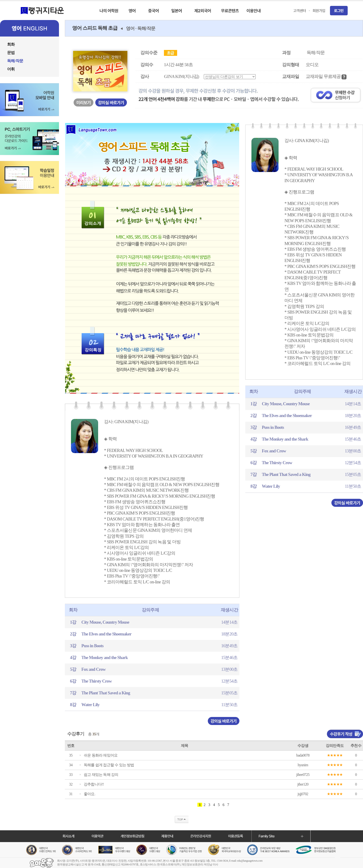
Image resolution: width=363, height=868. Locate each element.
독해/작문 (146, 28)
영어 (130, 28)
